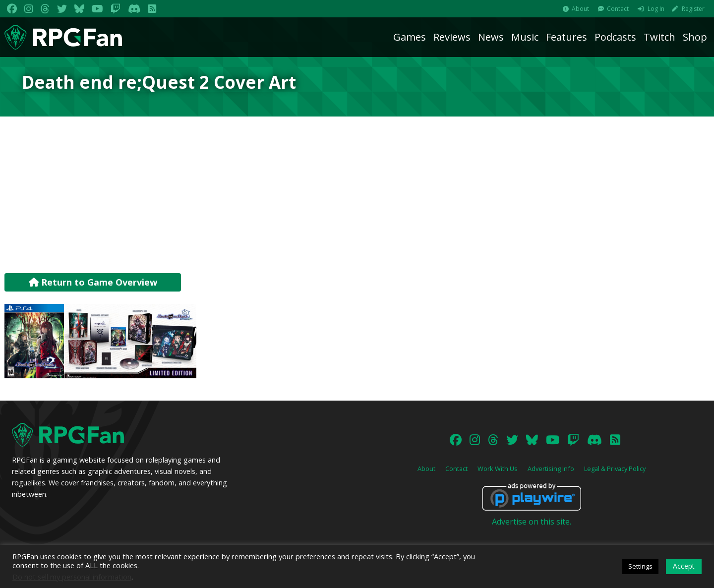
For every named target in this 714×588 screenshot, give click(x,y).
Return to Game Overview (93, 282)
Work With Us (498, 469)
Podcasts (615, 37)
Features (566, 37)
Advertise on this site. (532, 522)
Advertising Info (551, 469)
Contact (618, 9)
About (580, 9)
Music (525, 37)
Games (410, 37)
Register (693, 9)
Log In (656, 9)
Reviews (452, 37)
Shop (695, 37)
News (491, 37)
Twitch (659, 37)
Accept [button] (684, 566)
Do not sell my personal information (72, 577)
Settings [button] (640, 566)
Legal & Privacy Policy (615, 469)
